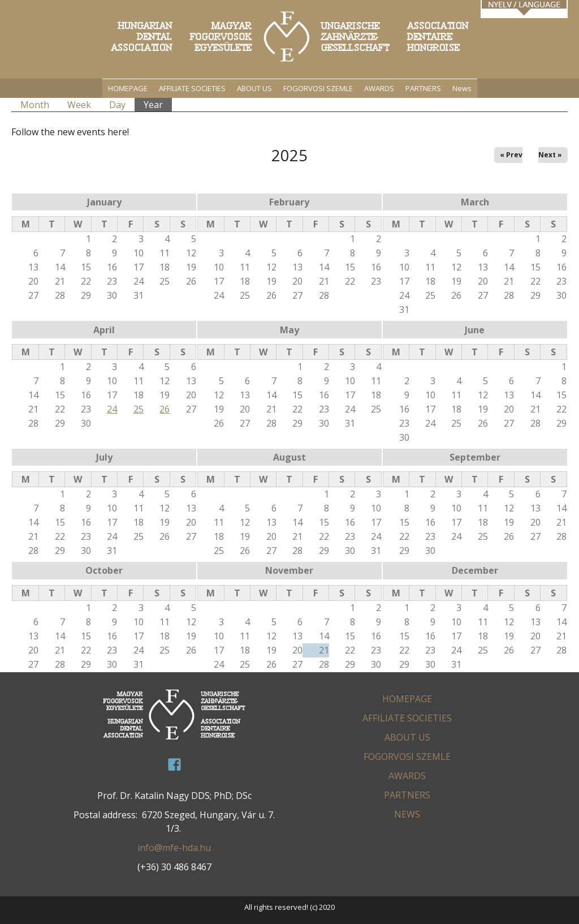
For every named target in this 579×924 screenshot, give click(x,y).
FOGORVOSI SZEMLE (318, 88)
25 (139, 409)
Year (158, 104)
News (462, 88)
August (289, 457)
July (104, 457)
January (104, 202)
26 (165, 409)
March (475, 202)
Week (79, 105)
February (289, 202)
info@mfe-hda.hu (174, 848)
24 (112, 409)
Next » (550, 155)
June (475, 330)
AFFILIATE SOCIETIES (192, 88)
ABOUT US (254, 88)
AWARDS (379, 88)
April (104, 330)
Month (35, 105)
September (475, 457)
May (289, 330)
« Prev (511, 155)
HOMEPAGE (128, 88)
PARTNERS (423, 88)
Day (117, 105)
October (104, 570)
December (475, 570)
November (289, 570)
